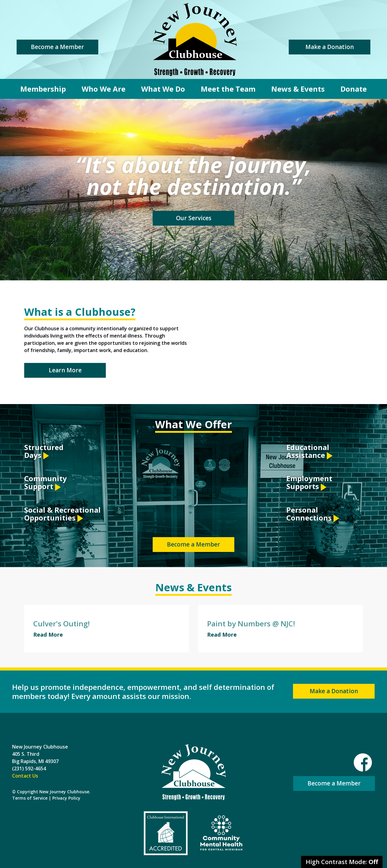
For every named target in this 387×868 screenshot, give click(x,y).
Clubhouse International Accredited (166, 833)
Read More (48, 635)
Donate (354, 89)
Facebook (363, 762)
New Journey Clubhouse (195, 39)
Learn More (65, 370)
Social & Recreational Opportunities (62, 514)
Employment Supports (309, 483)
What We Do (163, 89)
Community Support (46, 483)
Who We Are (104, 89)
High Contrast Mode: (342, 862)
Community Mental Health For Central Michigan (221, 833)
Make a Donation (330, 47)
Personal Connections (313, 514)
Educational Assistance (309, 452)
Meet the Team (228, 89)
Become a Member (57, 47)
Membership (43, 89)
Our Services (194, 218)
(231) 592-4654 (29, 768)
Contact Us (25, 776)
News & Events (298, 89)
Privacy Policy (66, 798)
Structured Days (44, 452)
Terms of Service (30, 798)
